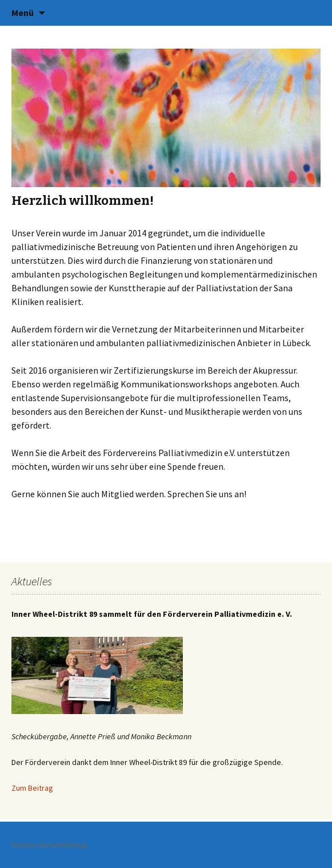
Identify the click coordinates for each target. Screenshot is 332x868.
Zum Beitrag (32, 788)
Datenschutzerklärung (49, 845)
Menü (23, 13)
